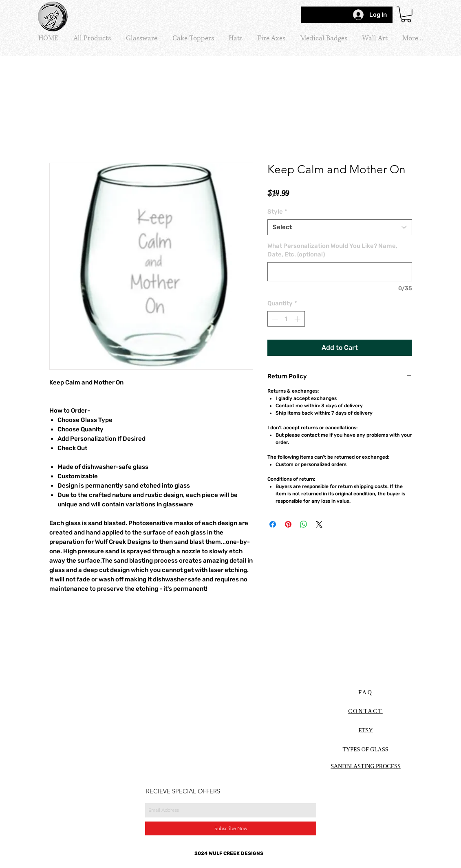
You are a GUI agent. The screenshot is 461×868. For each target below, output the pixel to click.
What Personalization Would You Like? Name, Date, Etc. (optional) (332, 250)
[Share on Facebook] (273, 524)
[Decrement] (274, 319)
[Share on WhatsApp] (304, 524)
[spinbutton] (286, 319)
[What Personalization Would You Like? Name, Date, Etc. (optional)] (340, 272)
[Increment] (298, 319)
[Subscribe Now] (231, 828)
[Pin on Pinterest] (288, 524)
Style (277, 212)
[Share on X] (319, 524)
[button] (406, 14)
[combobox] (340, 227)
